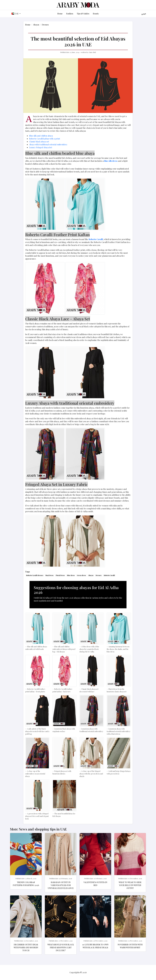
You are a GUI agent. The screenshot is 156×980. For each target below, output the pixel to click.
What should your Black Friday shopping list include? (61, 947)
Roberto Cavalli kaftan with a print (45, 139)
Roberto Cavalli (109, 575)
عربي (144, 14)
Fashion (70, 14)
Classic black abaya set (39, 142)
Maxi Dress (49, 575)
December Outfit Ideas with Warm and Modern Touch (26, 947)
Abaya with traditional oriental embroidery (48, 144)
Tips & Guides (83, 14)
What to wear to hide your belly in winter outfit (130, 885)
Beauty (96, 14)
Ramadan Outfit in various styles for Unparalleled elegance (61, 885)
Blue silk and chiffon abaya (41, 136)
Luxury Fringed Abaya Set (41, 147)
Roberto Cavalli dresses (35, 575)
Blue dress (71, 575)
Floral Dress (60, 575)
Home (60, 14)
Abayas (36, 25)
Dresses (45, 25)
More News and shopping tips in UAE (38, 829)
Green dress (81, 575)
